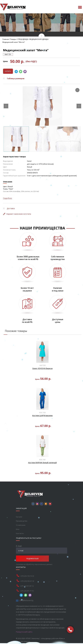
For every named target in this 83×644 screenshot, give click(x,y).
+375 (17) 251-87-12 (27, 586)
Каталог (19, 517)
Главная (6, 39)
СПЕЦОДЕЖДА (23, 39)
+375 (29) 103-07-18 (27, 581)
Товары (13, 39)
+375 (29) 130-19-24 (27, 576)
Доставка (9, 208)
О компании (21, 525)
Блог (18, 529)
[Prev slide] (6, 106)
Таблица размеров (14, 78)
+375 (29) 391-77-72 (27, 591)
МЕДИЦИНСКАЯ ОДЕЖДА (39, 39)
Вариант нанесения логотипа (17, 214)
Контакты (20, 533)
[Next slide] (79, 106)
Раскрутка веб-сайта (24, 632)
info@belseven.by (27, 600)
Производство (22, 521)
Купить (8, 71)
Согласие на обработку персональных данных (34, 564)
